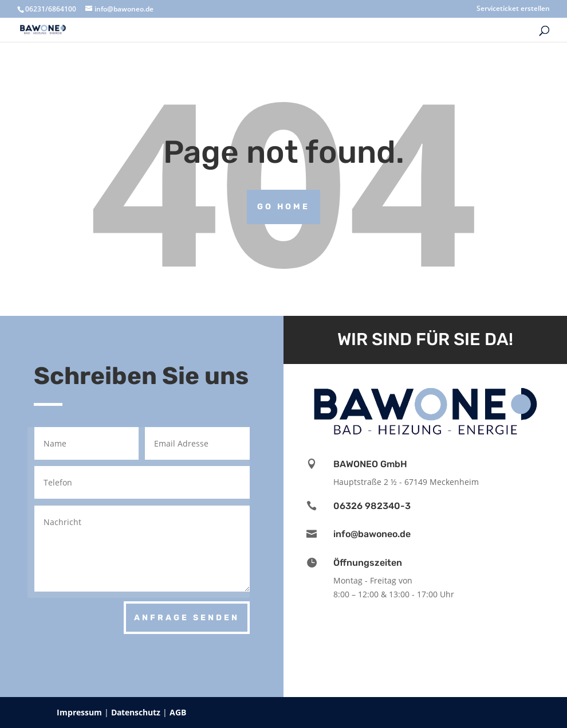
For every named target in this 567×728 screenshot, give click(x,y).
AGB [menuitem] (178, 712)
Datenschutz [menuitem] (137, 712)
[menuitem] (466, 34)
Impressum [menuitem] (80, 712)
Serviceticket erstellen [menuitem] (513, 9)
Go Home (283, 207)
